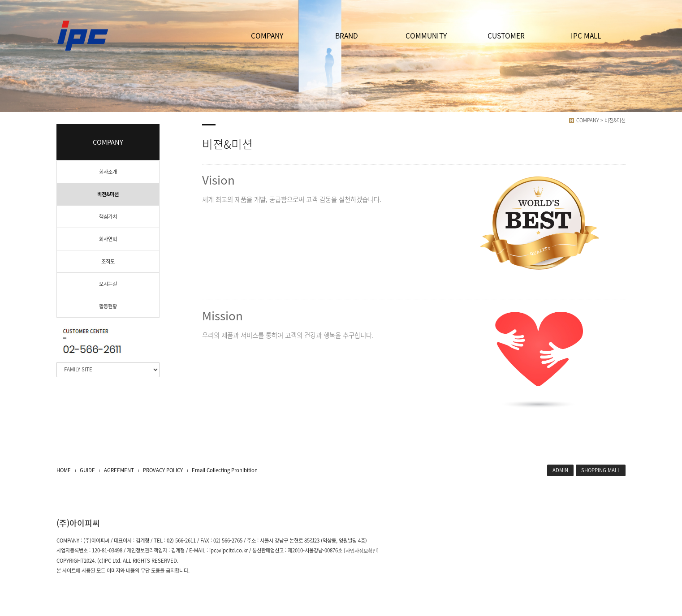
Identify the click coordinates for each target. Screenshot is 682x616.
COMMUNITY (426, 36)
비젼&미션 (108, 194)
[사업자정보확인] (361, 551)
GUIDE (87, 470)
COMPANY (267, 36)
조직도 (108, 261)
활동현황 (108, 306)
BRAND (347, 36)
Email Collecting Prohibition (225, 470)
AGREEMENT (119, 470)
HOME (64, 470)
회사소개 (108, 172)
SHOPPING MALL (601, 470)
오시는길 (108, 284)
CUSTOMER (506, 36)
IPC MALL (586, 36)
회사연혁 (108, 239)
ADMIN (560, 470)
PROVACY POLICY (163, 470)
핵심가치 (108, 217)
